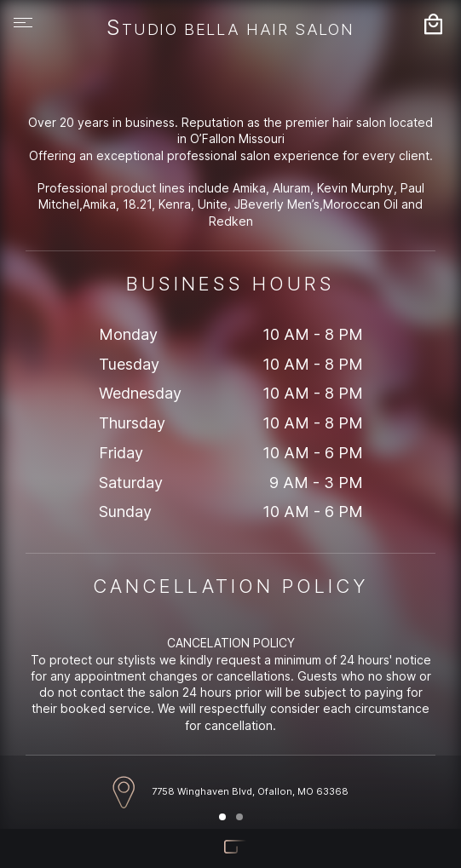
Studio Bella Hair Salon (230, 29)
